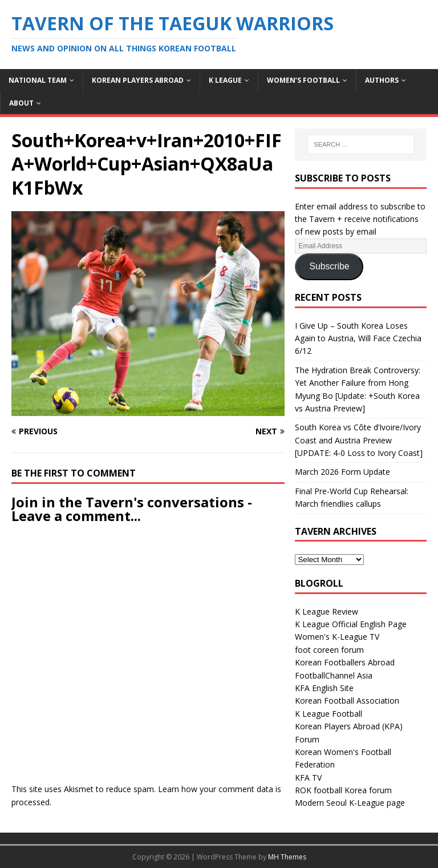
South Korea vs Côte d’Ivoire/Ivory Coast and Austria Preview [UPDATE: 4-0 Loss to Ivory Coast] (359, 440)
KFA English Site (324, 688)
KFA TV (308, 778)
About (21, 103)
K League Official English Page (351, 624)
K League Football (328, 714)
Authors (382, 80)
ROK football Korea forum (343, 790)
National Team (38, 80)
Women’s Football (303, 80)
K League (225, 80)
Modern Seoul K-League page (350, 803)
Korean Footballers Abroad (345, 662)
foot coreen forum (329, 650)
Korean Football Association (347, 701)
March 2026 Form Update (342, 472)
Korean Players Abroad (138, 80)
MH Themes (287, 857)
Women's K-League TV (337, 637)
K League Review (327, 611)
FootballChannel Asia (334, 675)
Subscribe (329, 266)
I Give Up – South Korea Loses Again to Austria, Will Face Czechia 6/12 (358, 338)
